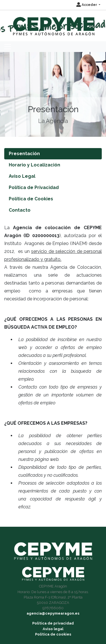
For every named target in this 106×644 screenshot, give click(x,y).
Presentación (24, 154)
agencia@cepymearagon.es (53, 613)
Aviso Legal (22, 176)
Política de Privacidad (34, 187)
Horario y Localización (34, 165)
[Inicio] (53, 24)
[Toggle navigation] (8, 47)
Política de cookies (53, 634)
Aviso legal (53, 629)
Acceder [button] (87, 5)
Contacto (20, 210)
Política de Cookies (31, 199)
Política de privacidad (53, 623)
